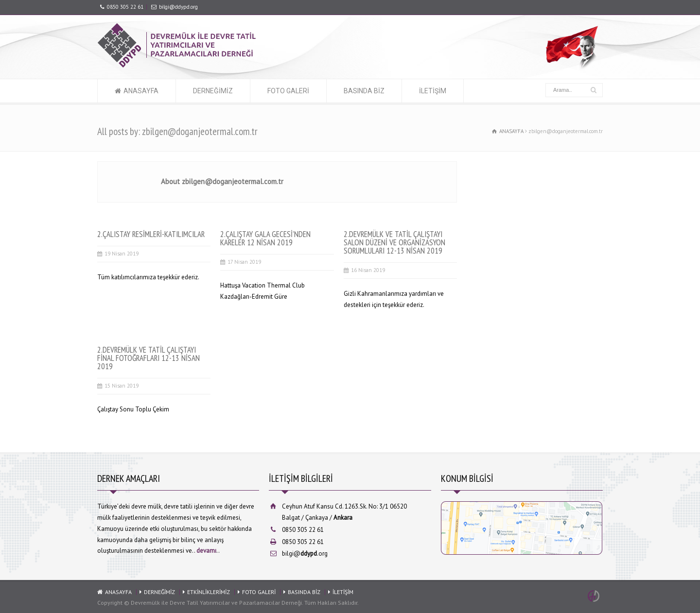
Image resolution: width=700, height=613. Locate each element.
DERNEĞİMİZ (213, 91)
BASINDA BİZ (364, 91)
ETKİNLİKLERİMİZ (209, 592)
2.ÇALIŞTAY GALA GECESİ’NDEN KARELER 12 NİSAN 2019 (265, 238)
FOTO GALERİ (288, 91)
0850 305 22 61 (125, 7)
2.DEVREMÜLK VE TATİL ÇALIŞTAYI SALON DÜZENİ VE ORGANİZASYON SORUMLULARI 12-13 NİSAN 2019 (394, 242)
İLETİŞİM (433, 91)
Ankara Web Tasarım (595, 596)
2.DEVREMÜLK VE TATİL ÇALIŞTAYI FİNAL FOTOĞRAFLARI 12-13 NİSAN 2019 (149, 358)
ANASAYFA (141, 91)
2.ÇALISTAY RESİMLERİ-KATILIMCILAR (151, 234)
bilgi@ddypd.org (178, 7)
